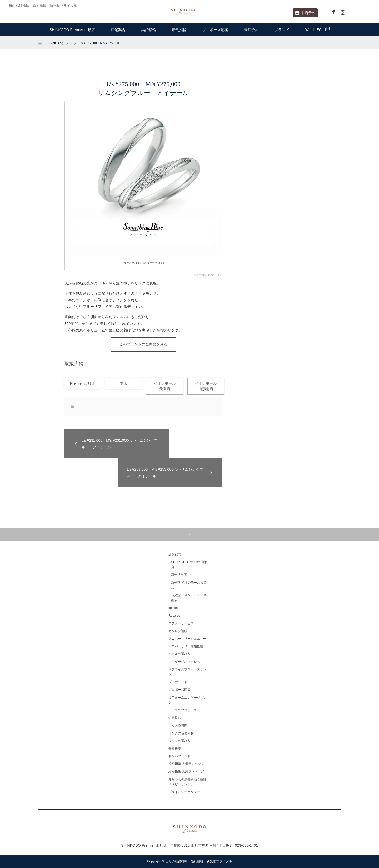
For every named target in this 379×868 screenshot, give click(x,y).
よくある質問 (178, 725)
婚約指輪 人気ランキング (186, 764)
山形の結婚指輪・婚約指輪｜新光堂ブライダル (199, 861)
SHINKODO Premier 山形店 (72, 30)
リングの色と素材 (181, 733)
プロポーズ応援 (215, 30)
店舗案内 (118, 30)
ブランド (282, 30)
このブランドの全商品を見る (143, 344)
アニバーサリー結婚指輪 (186, 646)
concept (174, 608)
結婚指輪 (149, 30)
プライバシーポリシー (184, 792)
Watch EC (317, 29)
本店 (123, 383)
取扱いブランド (179, 756)
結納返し (175, 718)
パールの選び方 (179, 654)
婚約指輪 (179, 30)
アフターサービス (181, 623)
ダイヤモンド (178, 682)
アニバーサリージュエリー (187, 639)
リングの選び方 (179, 741)
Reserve (174, 616)
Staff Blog (56, 43)
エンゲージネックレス (184, 662)
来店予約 (305, 13)
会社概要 (175, 749)
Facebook (333, 11)
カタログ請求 (178, 631)
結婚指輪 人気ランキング (186, 771)
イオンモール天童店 (165, 386)
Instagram (342, 11)
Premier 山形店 (83, 383)
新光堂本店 (179, 575)
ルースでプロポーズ (183, 710)
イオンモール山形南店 (206, 386)
